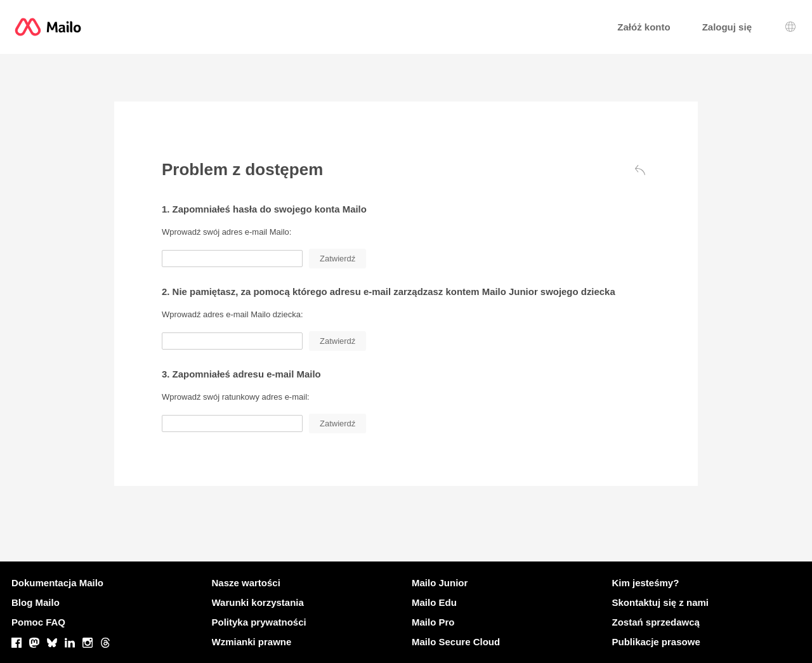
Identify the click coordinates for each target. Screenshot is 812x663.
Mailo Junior (440, 583)
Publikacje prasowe (656, 642)
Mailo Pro (433, 622)
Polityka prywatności (259, 622)
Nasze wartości (246, 583)
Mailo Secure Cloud (456, 642)
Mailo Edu (434, 602)
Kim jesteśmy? (646, 583)
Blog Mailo (36, 602)
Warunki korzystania (258, 602)
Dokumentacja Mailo (57, 583)
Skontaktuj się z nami (661, 602)
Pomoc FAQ (38, 622)
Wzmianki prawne (252, 642)
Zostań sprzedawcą (656, 622)
